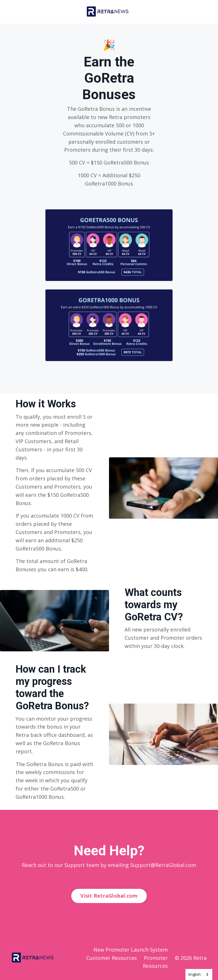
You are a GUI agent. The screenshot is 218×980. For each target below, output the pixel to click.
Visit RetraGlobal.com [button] (109, 896)
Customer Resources (112, 958)
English (195, 974)
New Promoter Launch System (131, 950)
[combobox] (199, 974)
